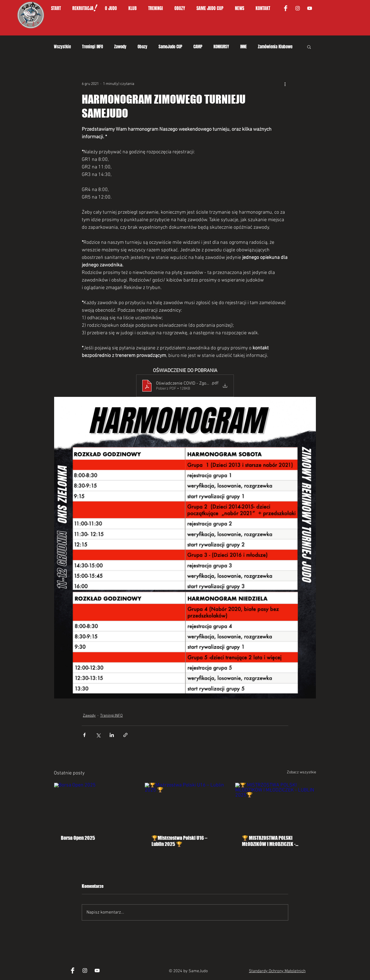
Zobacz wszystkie (301, 772)
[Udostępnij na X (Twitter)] (98, 735)
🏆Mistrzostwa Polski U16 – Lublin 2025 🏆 (179, 841)
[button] (114, 8)
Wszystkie (62, 47)
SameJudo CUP (170, 47)
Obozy (142, 47)
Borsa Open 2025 (78, 838)
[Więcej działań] (285, 84)
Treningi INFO (92, 47)
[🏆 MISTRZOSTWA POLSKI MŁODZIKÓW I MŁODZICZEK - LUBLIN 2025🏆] (276, 805)
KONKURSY (221, 47)
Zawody (120, 47)
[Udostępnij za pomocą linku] (125, 735)
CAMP (198, 47)
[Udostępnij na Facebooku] (84, 735)
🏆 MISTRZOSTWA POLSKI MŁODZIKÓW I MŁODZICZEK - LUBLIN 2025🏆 (269, 841)
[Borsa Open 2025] (94, 805)
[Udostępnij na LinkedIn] (112, 735)
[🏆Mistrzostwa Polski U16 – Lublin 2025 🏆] (185, 805)
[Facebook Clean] (286, 8)
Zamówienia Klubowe (275, 47)
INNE (243, 47)
